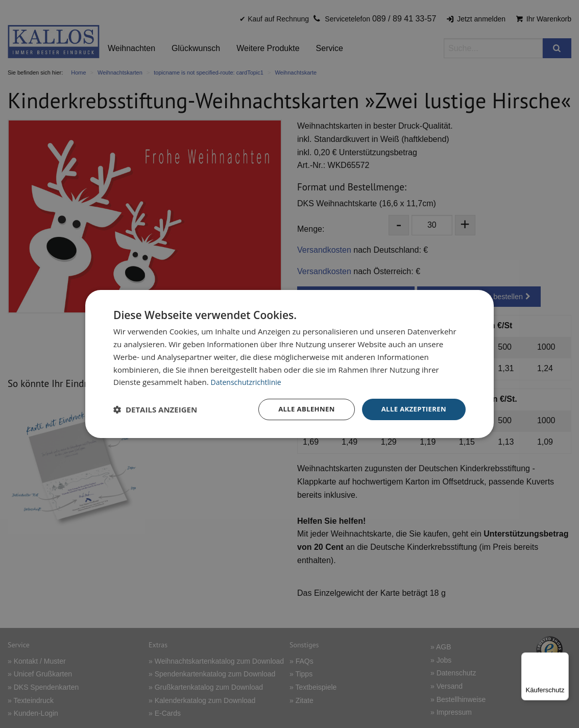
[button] (155, 409)
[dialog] (289, 364)
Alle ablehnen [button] (300, 409)
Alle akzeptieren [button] (412, 409)
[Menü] (563, 659)
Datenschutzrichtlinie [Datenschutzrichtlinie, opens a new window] (249, 381)
